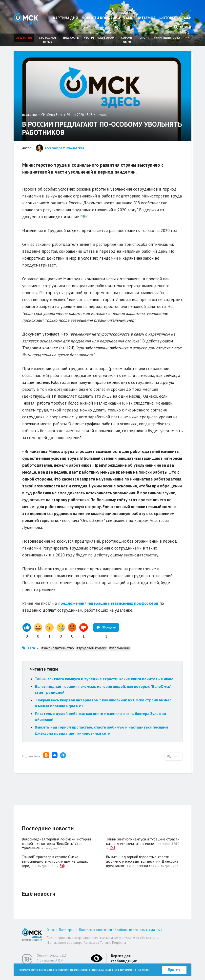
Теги (31, 648)
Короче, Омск (127, 40)
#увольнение (120, 648)
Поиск (183, 27)
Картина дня (65, 18)
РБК (84, 217)
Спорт (144, 38)
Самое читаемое (140, 18)
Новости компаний (101, 18)
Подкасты (71, 38)
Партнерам (67, 930)
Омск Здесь (26, 19)
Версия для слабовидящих (124, 958)
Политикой (143, 970)
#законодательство (58, 648)
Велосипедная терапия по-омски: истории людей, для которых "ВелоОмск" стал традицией (56, 844)
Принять (174, 970)
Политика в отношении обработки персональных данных (121, 930)
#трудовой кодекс (92, 648)
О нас (51, 930)
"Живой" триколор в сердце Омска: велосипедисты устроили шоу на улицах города (55, 861)
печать (102, 115)
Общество (24, 38)
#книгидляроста (167, 38)
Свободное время (48, 40)
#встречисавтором (99, 38)
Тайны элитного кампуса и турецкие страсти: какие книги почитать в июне (104, 679)
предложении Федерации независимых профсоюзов (108, 603)
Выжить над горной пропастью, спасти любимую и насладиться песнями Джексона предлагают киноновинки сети (142, 861)
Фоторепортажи (175, 18)
